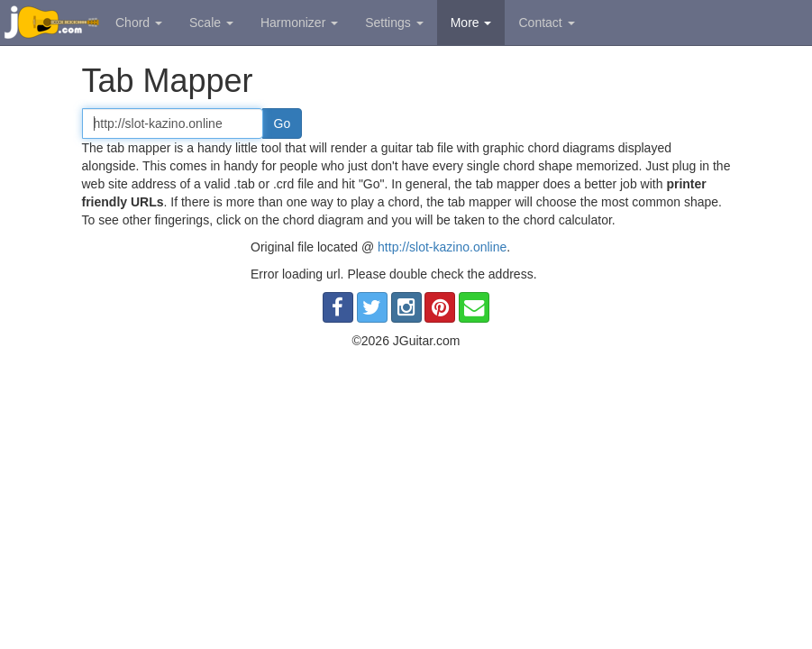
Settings (394, 23)
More (471, 23)
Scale (211, 23)
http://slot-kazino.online (442, 247)
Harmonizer (299, 23)
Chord (139, 23)
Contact (546, 23)
